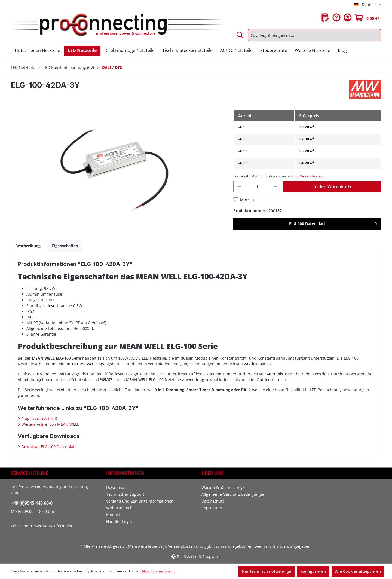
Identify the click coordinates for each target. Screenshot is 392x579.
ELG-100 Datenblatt (307, 224)
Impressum (212, 508)
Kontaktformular (58, 526)
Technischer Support (125, 494)
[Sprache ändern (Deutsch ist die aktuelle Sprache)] (368, 5)
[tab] (28, 246)
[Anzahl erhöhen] (275, 187)
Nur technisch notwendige (266, 571)
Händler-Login (119, 521)
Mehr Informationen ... (159, 571)
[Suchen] (240, 35)
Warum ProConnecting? (223, 487)
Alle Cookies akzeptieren (358, 571)
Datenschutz (213, 501)
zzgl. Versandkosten (307, 176)
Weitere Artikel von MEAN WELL (50, 424)
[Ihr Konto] (348, 17)
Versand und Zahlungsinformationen (140, 501)
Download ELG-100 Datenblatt (48, 447)
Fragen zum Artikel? (39, 419)
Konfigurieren (313, 571)
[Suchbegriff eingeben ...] (314, 35)
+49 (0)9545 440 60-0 (32, 503)
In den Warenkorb (332, 186)
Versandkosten (181, 546)
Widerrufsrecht (120, 508)
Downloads (116, 487)
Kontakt (113, 515)
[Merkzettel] (325, 17)
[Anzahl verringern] (239, 187)
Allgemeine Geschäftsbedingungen (233, 494)
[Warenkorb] (367, 17)
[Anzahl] (257, 187)
